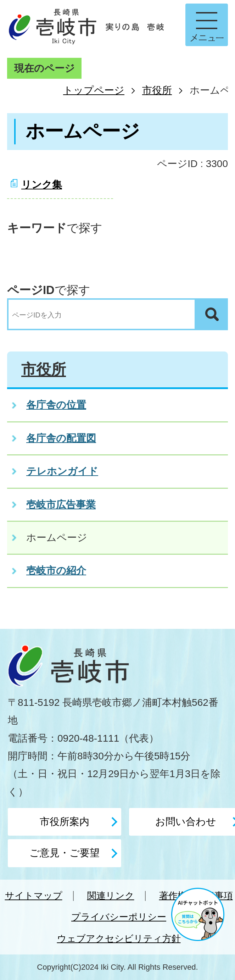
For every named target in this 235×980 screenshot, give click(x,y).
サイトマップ (34, 896)
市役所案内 (65, 822)
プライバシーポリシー (119, 917)
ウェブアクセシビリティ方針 (119, 939)
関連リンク (111, 896)
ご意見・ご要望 (65, 853)
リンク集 (42, 185)
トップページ (94, 90)
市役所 (157, 90)
